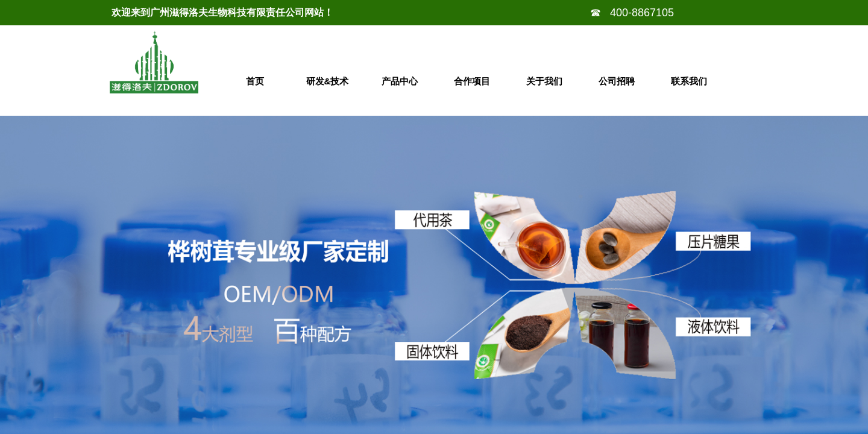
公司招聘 (617, 81)
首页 (255, 81)
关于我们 (544, 81)
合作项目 (472, 81)
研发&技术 (328, 81)
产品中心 (400, 81)
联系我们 (689, 81)
